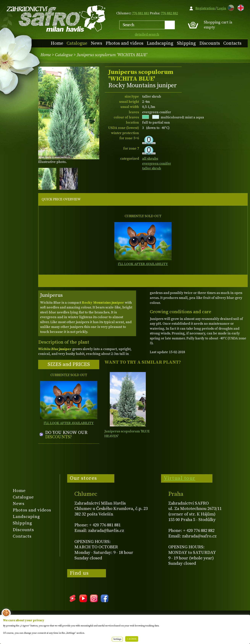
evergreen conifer (157, 164)
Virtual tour (180, 478)
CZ (230, 7)
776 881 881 (141, 13)
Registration (205, 8)
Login (222, 8)
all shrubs (150, 159)
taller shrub (152, 168)
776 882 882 (169, 13)
